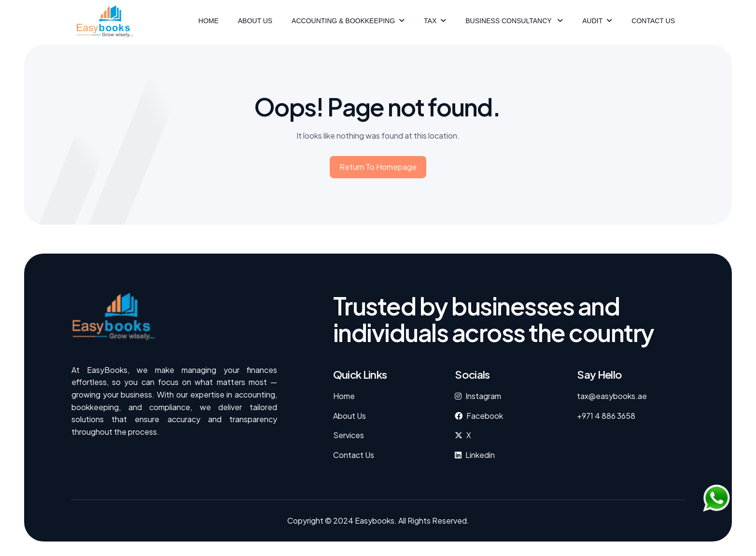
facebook (485, 416)
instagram (483, 396)
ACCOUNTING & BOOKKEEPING (343, 21)
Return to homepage (378, 169)
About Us (350, 416)
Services (349, 435)
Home (344, 396)
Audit (592, 21)
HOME (209, 21)
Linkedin (480, 455)
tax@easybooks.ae (612, 396)
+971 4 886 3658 (606, 416)
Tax (430, 21)
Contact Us (653, 21)
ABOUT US (255, 21)
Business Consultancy (509, 21)
